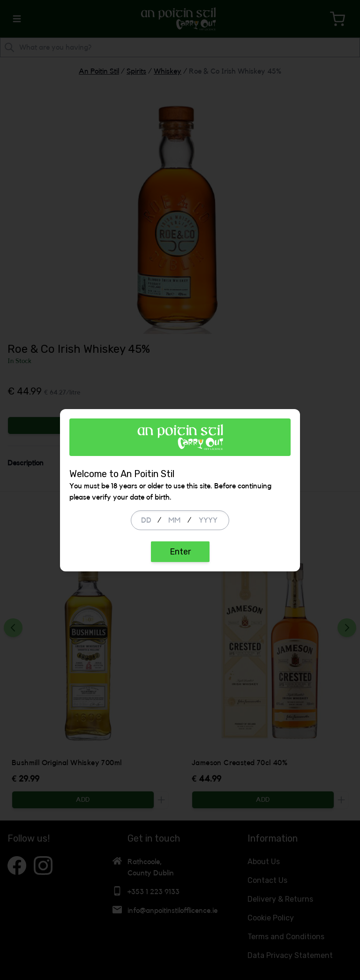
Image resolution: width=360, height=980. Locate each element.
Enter (180, 552)
